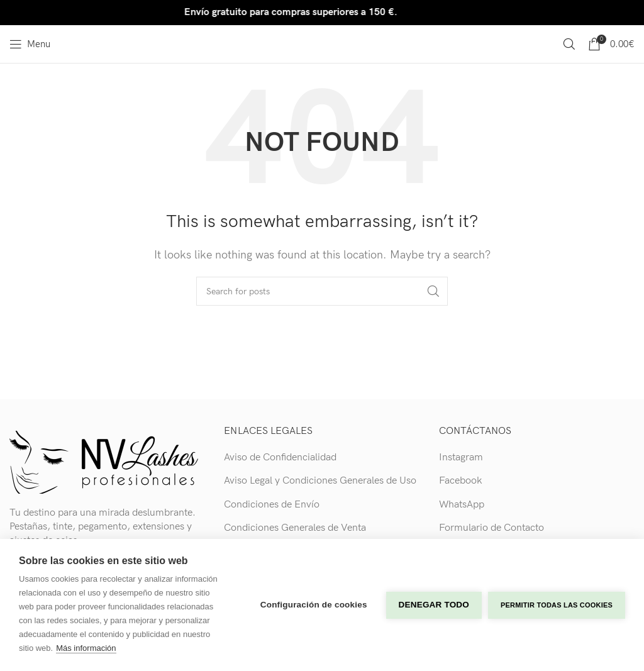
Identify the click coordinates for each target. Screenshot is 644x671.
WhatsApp (462, 505)
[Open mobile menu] (30, 44)
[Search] (569, 44)
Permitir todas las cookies (557, 605)
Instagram (461, 457)
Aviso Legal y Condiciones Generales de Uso (320, 481)
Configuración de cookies (314, 605)
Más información (86, 648)
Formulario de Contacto (491, 528)
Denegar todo (434, 605)
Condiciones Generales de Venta (295, 528)
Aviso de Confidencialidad (280, 457)
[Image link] (104, 461)
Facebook (461, 481)
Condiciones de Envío (272, 505)
